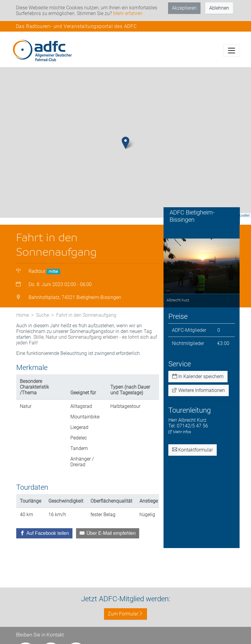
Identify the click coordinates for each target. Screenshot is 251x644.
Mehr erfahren (128, 13)
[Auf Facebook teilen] (44, 533)
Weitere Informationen (199, 390)
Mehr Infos (180, 432)
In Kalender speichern (198, 376)
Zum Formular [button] (125, 614)
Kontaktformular (193, 450)
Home (23, 315)
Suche (43, 315)
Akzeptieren (184, 8)
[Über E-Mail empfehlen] (108, 533)
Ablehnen (219, 8)
